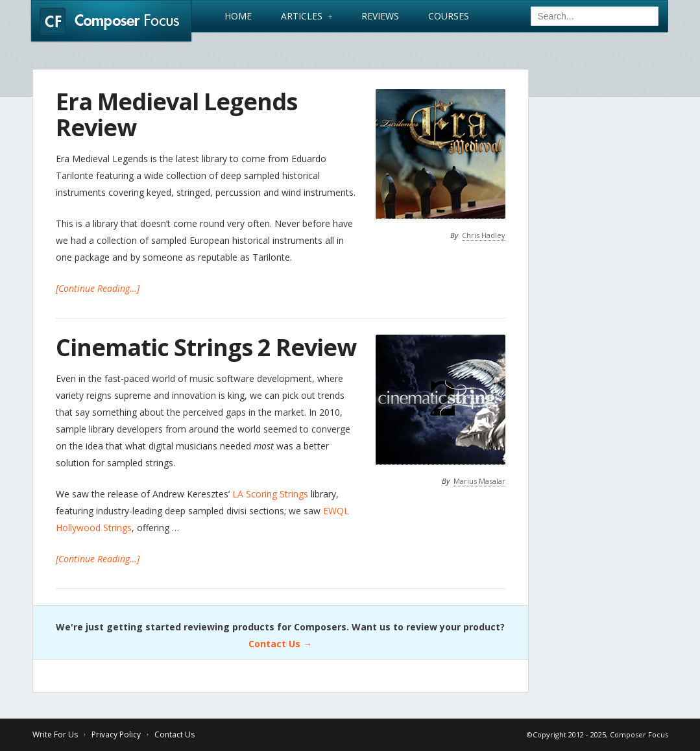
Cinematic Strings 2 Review (206, 347)
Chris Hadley (484, 235)
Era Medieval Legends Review (176, 114)
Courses (449, 16)
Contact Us (175, 734)
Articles (307, 16)
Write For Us (55, 734)
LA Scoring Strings (270, 494)
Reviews (380, 16)
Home (238, 16)
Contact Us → (280, 644)
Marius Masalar (479, 481)
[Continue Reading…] (98, 288)
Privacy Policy (116, 734)
